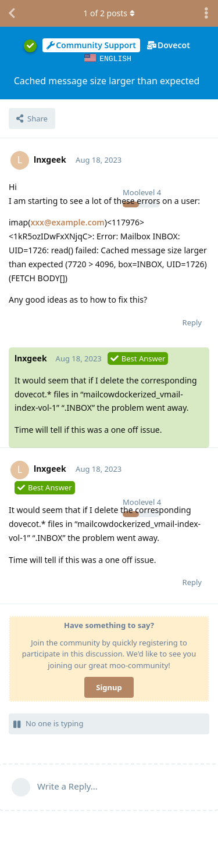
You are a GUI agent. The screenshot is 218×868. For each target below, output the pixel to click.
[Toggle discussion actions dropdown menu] (206, 13)
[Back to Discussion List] (12, 13)
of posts (109, 13)
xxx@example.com (67, 222)
